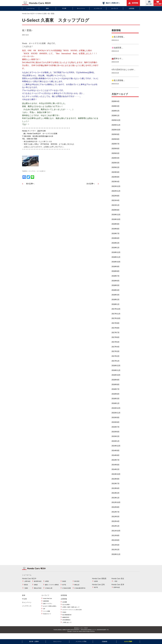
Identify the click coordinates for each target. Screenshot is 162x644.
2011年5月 (116, 549)
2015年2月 (116, 441)
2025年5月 (116, 158)
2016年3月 (116, 403)
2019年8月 (116, 233)
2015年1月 (116, 446)
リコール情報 (46, 616)
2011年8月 (116, 540)
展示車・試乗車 (34, 641)
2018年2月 (116, 304)
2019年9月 (116, 229)
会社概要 (65, 607)
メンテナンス (98, 8)
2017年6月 (116, 342)
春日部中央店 (38, 586)
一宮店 (115, 586)
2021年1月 (116, 210)
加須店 (64, 586)
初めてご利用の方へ (111, 3)
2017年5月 (116, 347)
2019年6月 (116, 243)
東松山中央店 (38, 593)
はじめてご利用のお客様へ (50, 611)
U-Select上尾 (49, 593)
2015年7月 (116, 431)
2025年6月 (116, 153)
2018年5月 (116, 290)
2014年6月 (116, 469)
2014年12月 (116, 450)
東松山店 (77, 589)
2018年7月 (116, 281)
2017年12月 (116, 314)
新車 (47, 8)
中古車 (64, 8)
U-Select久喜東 (67, 593)
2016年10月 (116, 380)
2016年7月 (116, 394)
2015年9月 (116, 422)
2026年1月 (116, 120)
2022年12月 (116, 191)
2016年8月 (116, 389)
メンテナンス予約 (81, 641)
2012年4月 (116, 526)
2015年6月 (116, 436)
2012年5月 (116, 521)
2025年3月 (116, 167)
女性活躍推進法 (66, 624)
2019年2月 (116, 247)
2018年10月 (116, 266)
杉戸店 (64, 589)
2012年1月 (116, 531)
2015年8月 (116, 427)
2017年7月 (116, 337)
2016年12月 (116, 370)
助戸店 (96, 592)
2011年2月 (116, 554)
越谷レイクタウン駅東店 (52, 589)
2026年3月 (116, 111)
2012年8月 (116, 512)
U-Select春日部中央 (80, 593)
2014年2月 (116, 474)
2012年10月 (116, 507)
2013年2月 (116, 498)
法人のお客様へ (66, 609)
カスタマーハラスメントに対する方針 (72, 614)
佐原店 (96, 586)
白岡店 (47, 586)
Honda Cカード (47, 618)
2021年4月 (116, 205)
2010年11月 (116, 559)
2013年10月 (116, 479)
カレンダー (149, 3)
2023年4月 (116, 186)
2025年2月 (116, 172)
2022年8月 (116, 200)
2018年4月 (116, 295)
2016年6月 (116, 398)
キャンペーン (81, 8)
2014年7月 (116, 465)
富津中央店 (117, 592)
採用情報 (133, 3)
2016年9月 (116, 384)
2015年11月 (116, 417)
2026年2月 (116, 115)
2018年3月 (116, 299)
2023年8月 (116, 181)
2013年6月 (116, 493)
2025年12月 (116, 125)
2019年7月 (116, 238)
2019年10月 (116, 224)
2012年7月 (116, 516)
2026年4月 (116, 106)
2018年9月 (116, 271)
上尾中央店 (27, 586)
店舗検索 (105, 641)
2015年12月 (116, 413)
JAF (44, 613)
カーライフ (115, 8)
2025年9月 (116, 139)
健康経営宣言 (66, 622)
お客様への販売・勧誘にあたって (71, 612)
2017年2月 (116, 361)
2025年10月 (116, 134)
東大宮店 (77, 586)
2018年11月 (116, 262)
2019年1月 (116, 252)
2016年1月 (116, 408)
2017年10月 (116, 323)
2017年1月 (116, 365)
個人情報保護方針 (67, 619)
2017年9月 (116, 328)
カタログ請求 (158, 3)
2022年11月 (116, 196)
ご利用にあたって (67, 627)
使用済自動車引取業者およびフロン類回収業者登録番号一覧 (95, 634)
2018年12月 (116, 257)
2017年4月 (116, 351)
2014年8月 (116, 460)
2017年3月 (116, 356)
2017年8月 (116, 332)
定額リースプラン (48, 608)
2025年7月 (116, 148)
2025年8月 (116, 144)
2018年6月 (116, 285)
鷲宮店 (26, 589)
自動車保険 (46, 606)
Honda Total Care (47, 603)
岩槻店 (36, 589)
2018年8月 (116, 276)
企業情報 (132, 8)
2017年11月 (116, 318)
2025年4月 (116, 163)
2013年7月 (116, 488)
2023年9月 (116, 177)
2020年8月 (116, 214)
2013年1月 (116, 502)
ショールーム (30, 8)
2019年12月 (116, 219)
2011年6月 (116, 545)
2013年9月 (116, 483)
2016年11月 (116, 375)
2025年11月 (116, 130)
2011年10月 (116, 535)
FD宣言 (64, 617)
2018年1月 (116, 309)
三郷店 (26, 593)
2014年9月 (116, 455)
